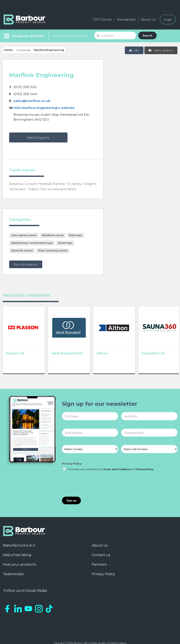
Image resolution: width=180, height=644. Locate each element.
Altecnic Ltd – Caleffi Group (160, 346)
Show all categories (26, 264)
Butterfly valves (22, 251)
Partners (99, 555)
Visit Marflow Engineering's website (44, 108)
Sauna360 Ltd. (124, 344)
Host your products (19, 555)
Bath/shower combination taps (32, 243)
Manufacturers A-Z (19, 536)
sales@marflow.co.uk (32, 101)
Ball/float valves (53, 235)
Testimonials (13, 564)
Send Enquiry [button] (38, 137)
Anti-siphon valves (24, 235)
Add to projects (161, 50)
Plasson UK (15, 344)
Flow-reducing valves (53, 251)
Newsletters (126, 19)
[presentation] (94, 475)
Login (168, 19)
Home (8, 50)
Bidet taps (65, 243)
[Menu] (23, 36)
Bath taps (76, 235)
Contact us (101, 545)
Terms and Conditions (117, 460)
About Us (148, 19)
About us (100, 536)
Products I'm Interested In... (71, 36)
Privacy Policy (72, 454)
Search (147, 35)
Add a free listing (17, 545)
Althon (83, 344)
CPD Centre (102, 19)
